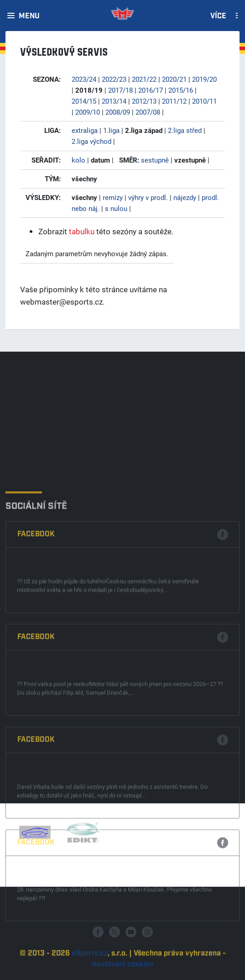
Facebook (36, 639)
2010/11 (204, 101)
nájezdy (185, 197)
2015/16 (181, 90)
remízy (113, 197)
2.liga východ (91, 141)
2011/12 (174, 101)
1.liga (111, 130)
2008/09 (118, 112)
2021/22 (144, 79)
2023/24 (84, 79)
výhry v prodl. (148, 197)
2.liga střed (185, 130)
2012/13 (144, 101)
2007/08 (148, 112)
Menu (29, 16)
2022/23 (114, 79)
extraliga (85, 130)
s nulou (116, 208)
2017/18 (120, 90)
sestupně (155, 160)
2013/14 (114, 101)
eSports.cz (90, 972)
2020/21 (174, 79)
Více (218, 16)
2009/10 (88, 112)
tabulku (82, 231)
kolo (78, 160)
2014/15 (84, 101)
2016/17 (151, 90)
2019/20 (204, 79)
